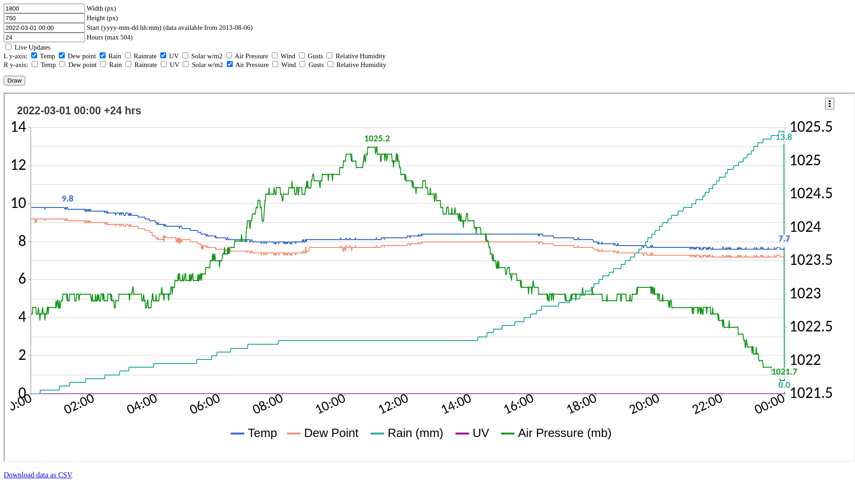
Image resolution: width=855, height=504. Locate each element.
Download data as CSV (38, 475)
